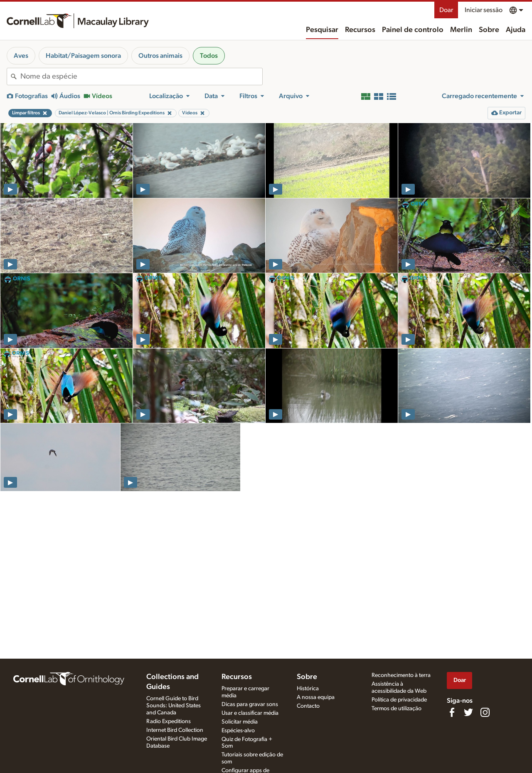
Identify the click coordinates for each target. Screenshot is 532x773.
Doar (446, 10)
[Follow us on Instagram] (485, 712)
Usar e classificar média (250, 713)
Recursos (360, 30)
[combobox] (141, 77)
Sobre (489, 30)
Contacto (308, 706)
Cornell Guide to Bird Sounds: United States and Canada (174, 706)
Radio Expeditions (169, 721)
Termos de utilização (397, 709)
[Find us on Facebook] (452, 712)
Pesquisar (322, 30)
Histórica (308, 689)
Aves (21, 56)
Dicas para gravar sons (250, 704)
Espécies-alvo (238, 731)
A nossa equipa (316, 697)
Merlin (461, 30)
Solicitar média (240, 722)
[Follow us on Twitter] (468, 712)
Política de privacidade (399, 700)
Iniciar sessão (484, 10)
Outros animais (160, 56)
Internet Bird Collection (175, 730)
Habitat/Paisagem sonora (83, 56)
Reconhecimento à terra (401, 675)
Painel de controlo (413, 30)
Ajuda (516, 30)
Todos (209, 56)
